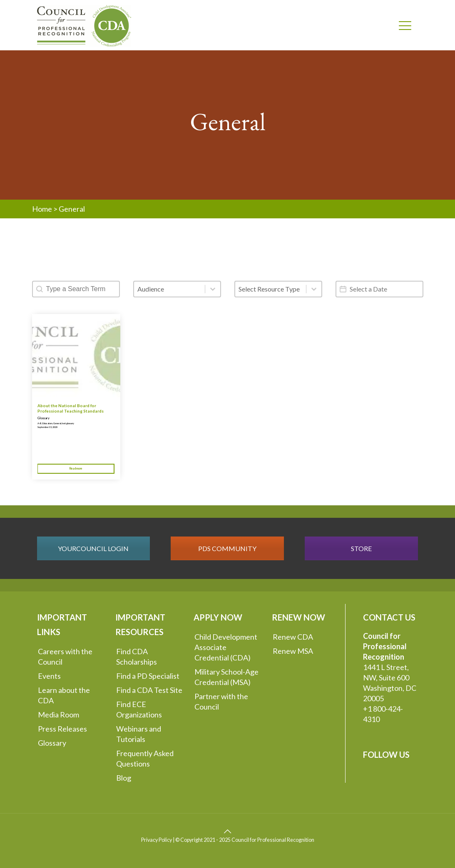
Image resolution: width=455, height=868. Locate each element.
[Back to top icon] (228, 831)
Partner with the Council (221, 701)
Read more (76, 468)
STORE (361, 548)
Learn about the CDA (64, 695)
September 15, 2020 (47, 427)
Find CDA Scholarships (137, 657)
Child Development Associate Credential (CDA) (226, 647)
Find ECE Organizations (139, 709)
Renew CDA (293, 637)
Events (49, 676)
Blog (124, 778)
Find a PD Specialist (148, 676)
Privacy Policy (157, 840)
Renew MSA (293, 651)
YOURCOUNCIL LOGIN (93, 548)
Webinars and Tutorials (139, 734)
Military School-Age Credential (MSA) (226, 677)
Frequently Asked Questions (145, 758)
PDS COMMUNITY (227, 548)
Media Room (58, 715)
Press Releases (62, 729)
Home (42, 209)
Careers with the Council (65, 657)
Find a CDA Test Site (149, 690)
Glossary (44, 418)
